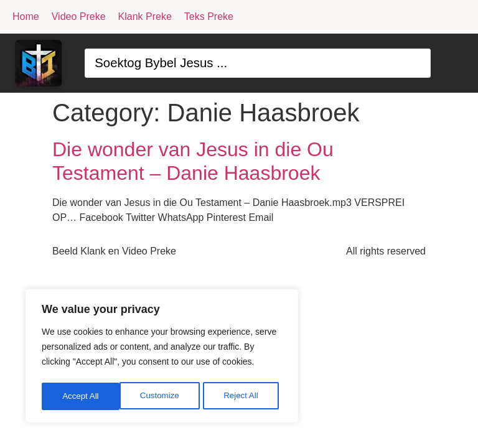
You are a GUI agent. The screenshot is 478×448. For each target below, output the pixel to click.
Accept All (244, 396)
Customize (82, 396)
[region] (162, 358)
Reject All (163, 396)
